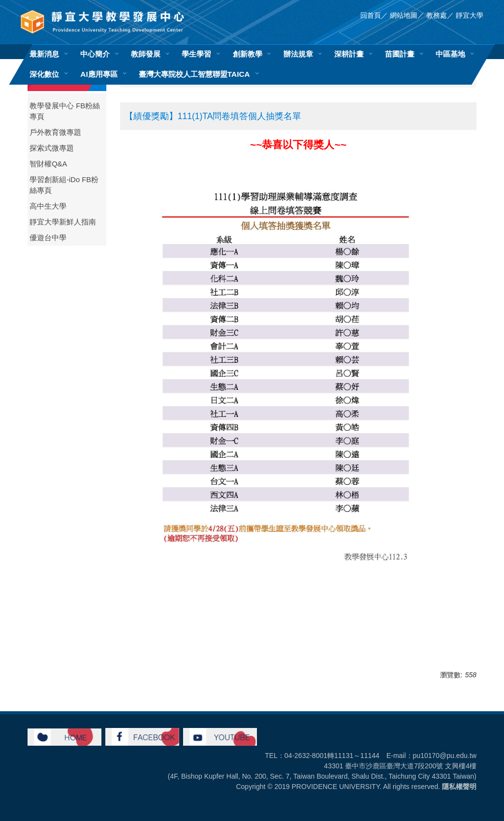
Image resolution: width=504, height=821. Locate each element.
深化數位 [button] (44, 74)
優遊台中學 (48, 238)
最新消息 (44, 54)
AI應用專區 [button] (99, 74)
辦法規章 (298, 54)
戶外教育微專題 (55, 132)
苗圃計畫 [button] (400, 54)
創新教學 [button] (248, 54)
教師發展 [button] (146, 54)
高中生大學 (48, 206)
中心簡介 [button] (95, 54)
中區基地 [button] (450, 54)
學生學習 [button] (196, 54)
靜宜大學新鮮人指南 (63, 222)
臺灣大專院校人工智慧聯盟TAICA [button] (194, 74)
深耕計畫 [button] (349, 54)
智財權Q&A (48, 164)
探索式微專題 (52, 148)
